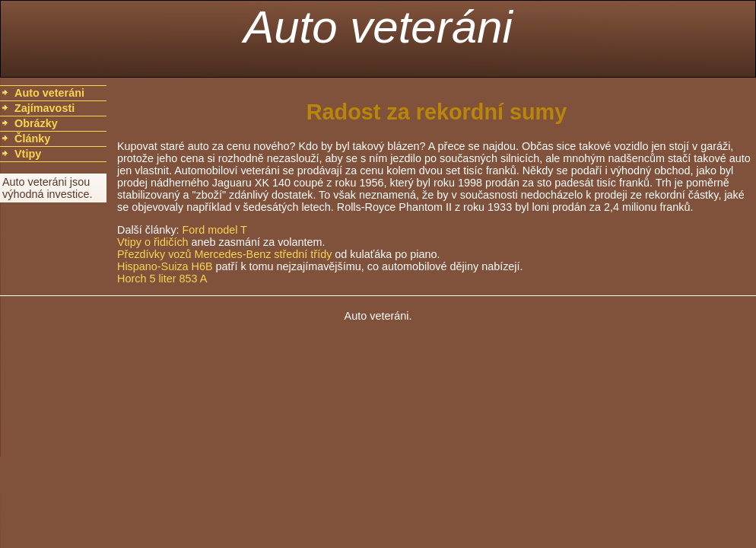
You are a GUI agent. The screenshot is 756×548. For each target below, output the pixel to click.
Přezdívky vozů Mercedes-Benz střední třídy (224, 254)
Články (32, 139)
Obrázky (36, 123)
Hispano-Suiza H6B (165, 266)
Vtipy (28, 154)
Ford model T (215, 230)
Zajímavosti (44, 108)
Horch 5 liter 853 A (162, 279)
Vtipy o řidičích (153, 242)
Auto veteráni (378, 27)
